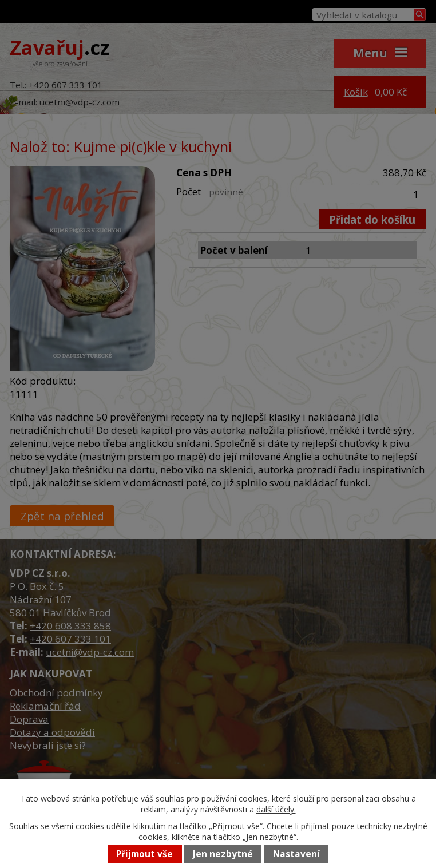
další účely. (276, 809)
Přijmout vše (144, 854)
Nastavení (296, 854)
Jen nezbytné (223, 854)
